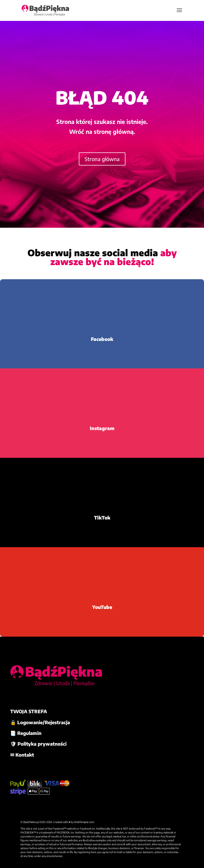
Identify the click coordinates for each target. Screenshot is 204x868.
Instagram (102, 428)
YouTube (102, 607)
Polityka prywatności (42, 744)
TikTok (102, 518)
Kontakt (25, 755)
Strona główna (102, 159)
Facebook (102, 339)
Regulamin (29, 733)
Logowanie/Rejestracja (44, 722)
